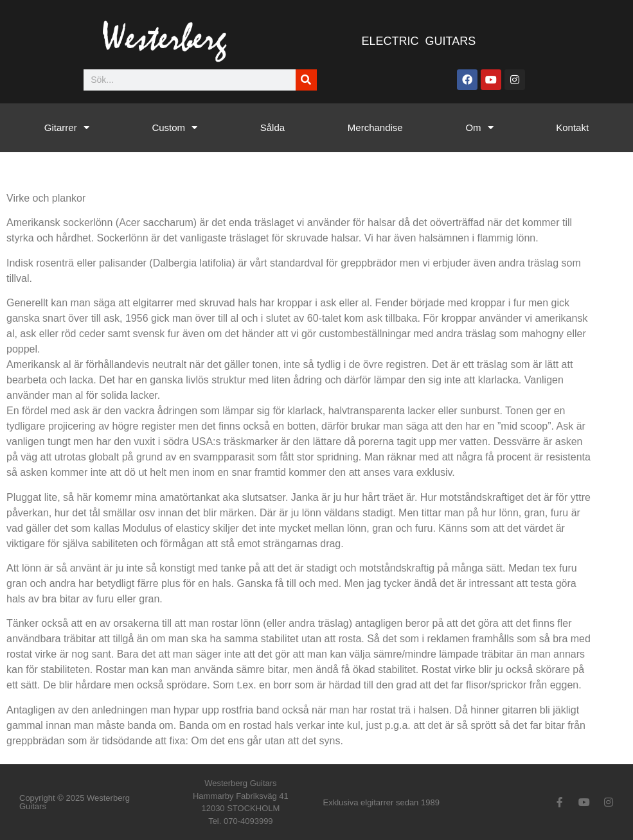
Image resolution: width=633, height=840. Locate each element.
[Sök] (306, 80)
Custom (174, 127)
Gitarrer (67, 127)
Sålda (272, 127)
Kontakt (572, 127)
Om (479, 127)
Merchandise (375, 127)
